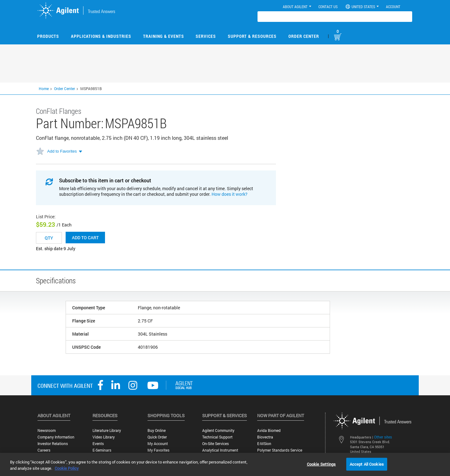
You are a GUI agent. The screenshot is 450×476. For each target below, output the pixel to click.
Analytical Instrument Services (220, 453)
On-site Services (215, 444)
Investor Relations (53, 444)
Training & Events (164, 36)
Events (98, 444)
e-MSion (264, 444)
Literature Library (107, 430)
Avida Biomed (269, 430)
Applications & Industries (101, 36)
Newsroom (47, 430)
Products (48, 36)
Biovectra (265, 437)
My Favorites (158, 450)
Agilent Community (218, 430)
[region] (225, 464)
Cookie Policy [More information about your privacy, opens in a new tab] (67, 468)
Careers (44, 450)
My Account (158, 444)
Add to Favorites (62, 151)
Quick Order (157, 437)
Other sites (383, 437)
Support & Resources (252, 36)
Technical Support (217, 437)
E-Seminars (102, 450)
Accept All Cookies (367, 464)
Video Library (104, 437)
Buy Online (157, 430)
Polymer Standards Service (280, 450)
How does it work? (230, 194)
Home (44, 89)
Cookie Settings (321, 464)
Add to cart (85, 238)
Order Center (304, 36)
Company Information (56, 437)
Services (206, 36)
